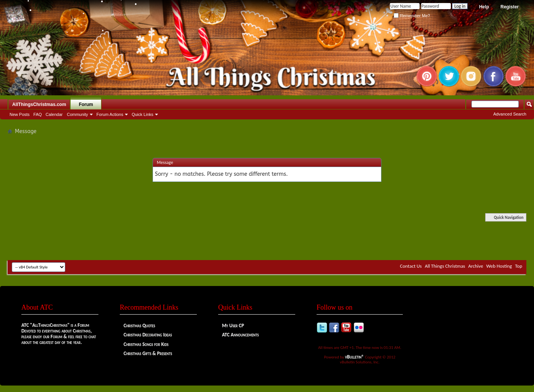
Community (77, 114)
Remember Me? (412, 16)
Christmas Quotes (139, 325)
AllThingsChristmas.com (39, 104)
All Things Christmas (445, 266)
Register (510, 7)
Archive (475, 266)
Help (484, 7)
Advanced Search (510, 114)
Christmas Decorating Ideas (148, 335)
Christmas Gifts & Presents (148, 353)
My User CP (233, 325)
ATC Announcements (240, 335)
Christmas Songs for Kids (146, 344)
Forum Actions (110, 114)
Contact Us (411, 266)
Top (519, 266)
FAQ (38, 114)
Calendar (54, 114)
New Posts (20, 114)
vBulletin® (355, 357)
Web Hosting (499, 266)
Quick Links (142, 114)
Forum (86, 104)
